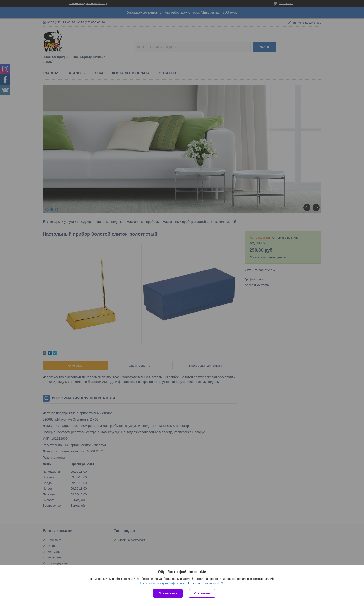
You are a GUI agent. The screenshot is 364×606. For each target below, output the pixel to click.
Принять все (168, 593)
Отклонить (202, 593)
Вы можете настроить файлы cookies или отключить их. (180, 583)
